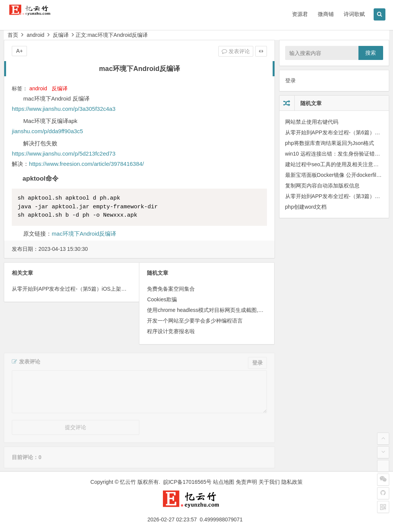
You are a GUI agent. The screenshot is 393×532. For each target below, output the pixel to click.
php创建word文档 (306, 207)
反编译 (61, 35)
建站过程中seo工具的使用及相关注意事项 (335, 164)
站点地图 (224, 482)
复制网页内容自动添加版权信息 (322, 186)
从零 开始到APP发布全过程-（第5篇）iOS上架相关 (72, 289)
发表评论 (236, 51)
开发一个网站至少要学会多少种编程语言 (195, 321)
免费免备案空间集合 (171, 289)
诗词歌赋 (354, 14)
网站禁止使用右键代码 (312, 122)
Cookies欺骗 (162, 299)
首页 (13, 35)
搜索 (371, 53)
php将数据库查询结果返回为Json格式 (330, 143)
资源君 (300, 14)
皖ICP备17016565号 (188, 482)
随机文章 (311, 103)
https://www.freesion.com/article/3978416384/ (86, 164)
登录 (290, 80)
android (36, 35)
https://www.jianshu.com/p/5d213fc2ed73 (64, 153)
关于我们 (269, 482)
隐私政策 (292, 482)
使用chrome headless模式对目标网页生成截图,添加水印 (213, 310)
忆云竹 (128, 482)
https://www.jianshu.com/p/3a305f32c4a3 (64, 109)
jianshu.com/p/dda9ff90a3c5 (47, 131)
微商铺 (326, 14)
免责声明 (246, 482)
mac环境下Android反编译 (84, 234)
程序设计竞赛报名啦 (171, 331)
